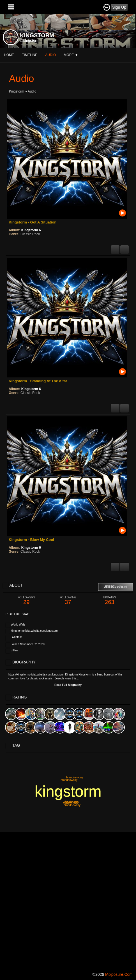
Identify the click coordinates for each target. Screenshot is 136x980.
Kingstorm (17, 91)
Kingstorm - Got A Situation (33, 222)
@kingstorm (30, 41)
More (71, 55)
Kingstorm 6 (31, 230)
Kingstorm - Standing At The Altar (38, 381)
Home (9, 55)
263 (110, 600)
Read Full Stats (18, 614)
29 (26, 600)
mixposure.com (119, 974)
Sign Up (119, 7)
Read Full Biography (68, 685)
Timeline (30, 55)
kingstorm (68, 791)
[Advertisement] (68, 900)
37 (68, 600)
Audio (32, 91)
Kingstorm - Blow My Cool (31, 540)
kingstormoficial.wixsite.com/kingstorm (35, 631)
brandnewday (75, 777)
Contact (17, 637)
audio (50, 55)
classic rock (70, 803)
